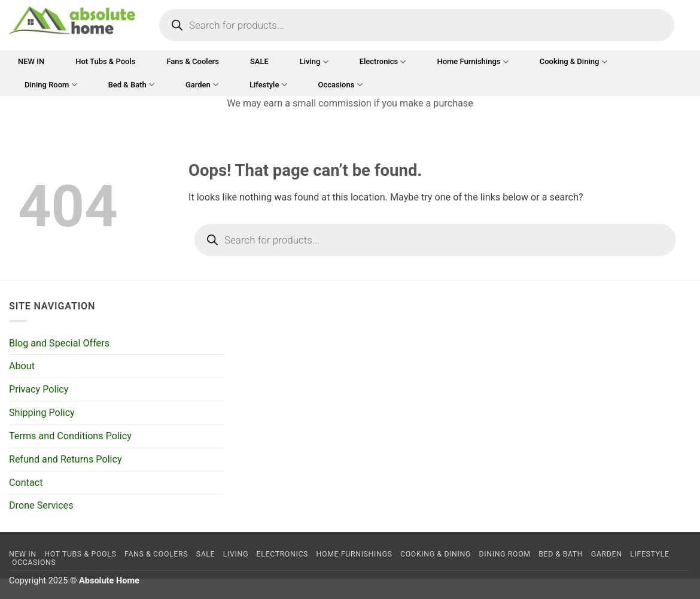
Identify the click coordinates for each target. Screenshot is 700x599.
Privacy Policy (39, 389)
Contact (26, 483)
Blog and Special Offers (59, 343)
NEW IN (31, 61)
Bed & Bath (131, 85)
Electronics (383, 62)
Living (314, 62)
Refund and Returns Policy (66, 459)
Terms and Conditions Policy (70, 436)
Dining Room (51, 85)
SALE (259, 61)
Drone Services (41, 505)
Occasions (340, 85)
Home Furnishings (472, 62)
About (22, 366)
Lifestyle (268, 85)
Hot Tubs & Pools (105, 61)
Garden (202, 85)
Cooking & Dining (573, 62)
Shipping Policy (42, 413)
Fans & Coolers (192, 61)
